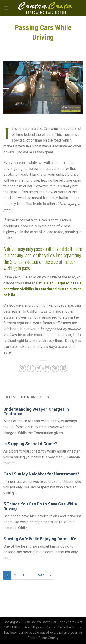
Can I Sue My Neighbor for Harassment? (41, 474)
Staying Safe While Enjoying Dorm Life (40, 539)
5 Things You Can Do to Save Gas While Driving (40, 506)
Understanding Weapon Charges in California (36, 411)
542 (41, 575)
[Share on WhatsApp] (22, 368)
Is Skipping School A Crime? (30, 444)
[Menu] (6, 8)
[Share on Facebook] (31, 368)
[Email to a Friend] (47, 368)
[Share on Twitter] (39, 368)
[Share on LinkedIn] (64, 368)
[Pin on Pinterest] (55, 368)
